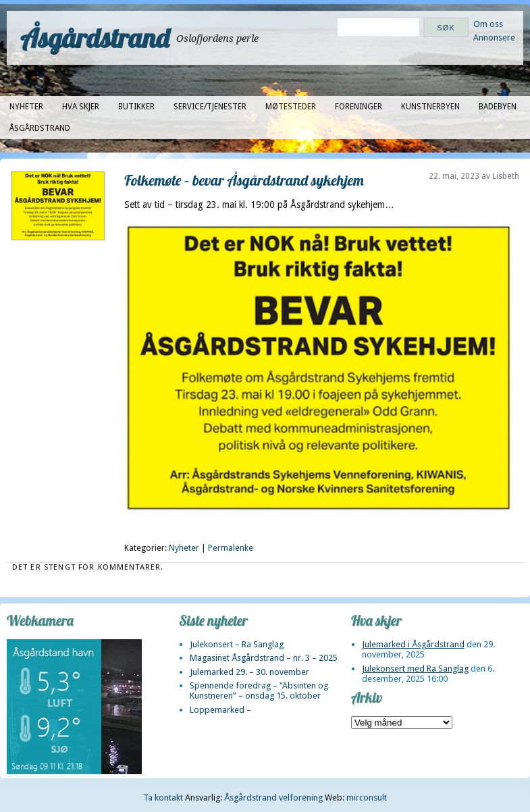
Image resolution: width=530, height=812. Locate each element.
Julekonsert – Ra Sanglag (237, 644)
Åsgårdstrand (95, 38)
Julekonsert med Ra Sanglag (415, 669)
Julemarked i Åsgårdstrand (413, 644)
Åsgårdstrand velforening (273, 797)
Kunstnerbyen (430, 107)
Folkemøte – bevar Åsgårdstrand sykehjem (244, 180)
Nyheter (26, 107)
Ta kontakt (163, 797)
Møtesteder (291, 107)
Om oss (488, 24)
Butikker (136, 107)
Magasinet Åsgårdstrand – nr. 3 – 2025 (264, 658)
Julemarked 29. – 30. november (249, 672)
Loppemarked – (220, 710)
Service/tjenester (210, 107)
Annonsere (494, 37)
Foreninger (359, 107)
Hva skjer (81, 107)
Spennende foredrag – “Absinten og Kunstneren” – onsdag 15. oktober (259, 691)
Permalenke (231, 548)
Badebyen (498, 107)
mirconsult (367, 797)
